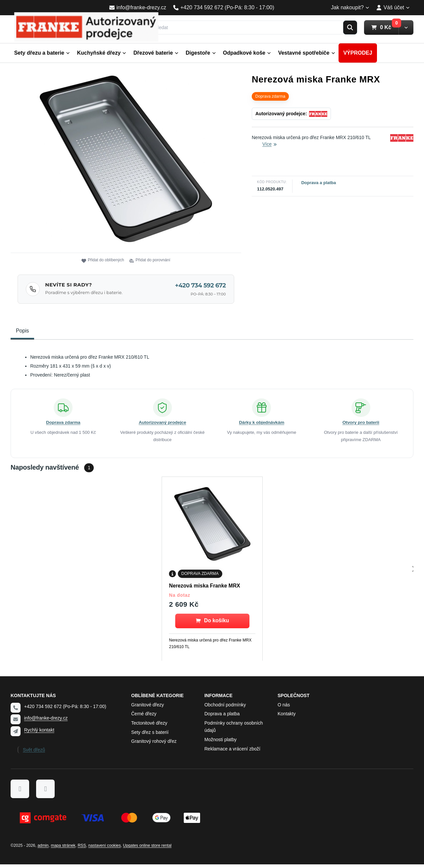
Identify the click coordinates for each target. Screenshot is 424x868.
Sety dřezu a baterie (42, 53)
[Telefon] (16, 711)
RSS (82, 849)
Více (270, 144)
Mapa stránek (63, 849)
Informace (218, 699)
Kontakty (287, 717)
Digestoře (201, 53)
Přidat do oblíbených (103, 260)
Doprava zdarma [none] (270, 96)
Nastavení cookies (104, 849)
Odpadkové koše (247, 53)
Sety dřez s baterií (150, 736)
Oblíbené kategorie (157, 699)
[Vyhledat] (251, 27)
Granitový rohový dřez (154, 745)
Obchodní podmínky (225, 708)
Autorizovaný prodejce (162, 426)
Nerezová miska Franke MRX (204, 589)
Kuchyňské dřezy (102, 53)
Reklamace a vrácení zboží (232, 752)
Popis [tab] (22, 331)
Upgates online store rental (147, 849)
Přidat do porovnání (150, 260)
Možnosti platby (220, 743)
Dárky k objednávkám (262, 426)
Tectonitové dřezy (149, 727)
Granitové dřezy (148, 708)
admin (43, 849)
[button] (406, 27)
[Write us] (16, 735)
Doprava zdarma (63, 426)
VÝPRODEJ (358, 53)
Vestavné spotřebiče (307, 53)
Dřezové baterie (156, 53)
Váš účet (393, 7)
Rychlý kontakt (39, 733)
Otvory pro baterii (361, 426)
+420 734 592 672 (200, 285)
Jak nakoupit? (350, 7)
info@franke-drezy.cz (46, 722)
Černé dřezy (144, 717)
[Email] (16, 723)
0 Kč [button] (385, 27)
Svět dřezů (34, 753)
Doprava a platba (318, 183)
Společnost (293, 699)
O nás (284, 708)
